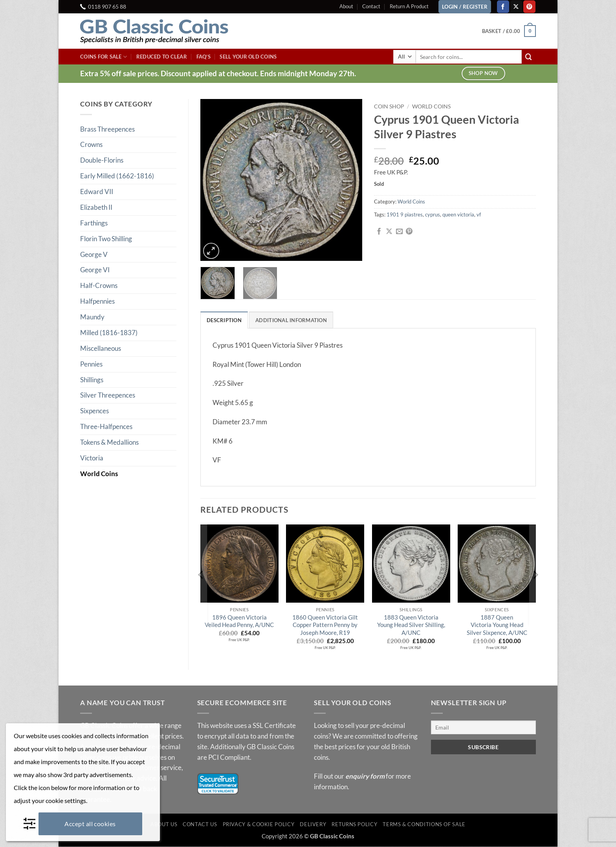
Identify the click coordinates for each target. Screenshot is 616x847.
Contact (371, 6)
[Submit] (529, 57)
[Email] (484, 728)
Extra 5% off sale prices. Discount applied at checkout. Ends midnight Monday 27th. (218, 73)
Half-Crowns (99, 285)
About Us (164, 825)
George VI (95, 270)
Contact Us (200, 825)
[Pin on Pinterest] (409, 232)
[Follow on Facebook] (503, 6)
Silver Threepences (108, 395)
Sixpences (94, 411)
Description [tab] (224, 320)
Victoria (92, 458)
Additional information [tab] (291, 320)
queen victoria (458, 214)
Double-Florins (102, 160)
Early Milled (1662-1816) (117, 176)
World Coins (99, 474)
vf (479, 214)
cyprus (433, 214)
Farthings (94, 223)
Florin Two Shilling (106, 239)
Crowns (91, 144)
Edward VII (97, 192)
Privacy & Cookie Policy (259, 825)
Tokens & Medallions (109, 442)
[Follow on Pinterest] (529, 6)
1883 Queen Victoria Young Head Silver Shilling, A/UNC (411, 625)
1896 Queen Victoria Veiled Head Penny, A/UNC (239, 621)
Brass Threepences (107, 129)
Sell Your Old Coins (248, 57)
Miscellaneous (101, 348)
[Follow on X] (516, 6)
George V (94, 254)
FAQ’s (203, 57)
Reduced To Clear (162, 57)
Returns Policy (354, 825)
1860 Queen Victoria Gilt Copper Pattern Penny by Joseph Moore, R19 (325, 625)
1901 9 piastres (405, 214)
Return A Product (409, 6)
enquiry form (365, 776)
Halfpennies (97, 301)
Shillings (92, 380)
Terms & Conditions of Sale (424, 825)
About (346, 6)
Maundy (92, 317)
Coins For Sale (104, 57)
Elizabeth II (96, 207)
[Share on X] (389, 232)
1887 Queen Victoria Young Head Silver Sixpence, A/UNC (497, 625)
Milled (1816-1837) (109, 333)
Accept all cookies (90, 824)
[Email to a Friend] (399, 232)
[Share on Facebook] (379, 232)
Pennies (91, 364)
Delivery (313, 825)
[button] (509, 31)
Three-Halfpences (106, 426)
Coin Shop (389, 106)
